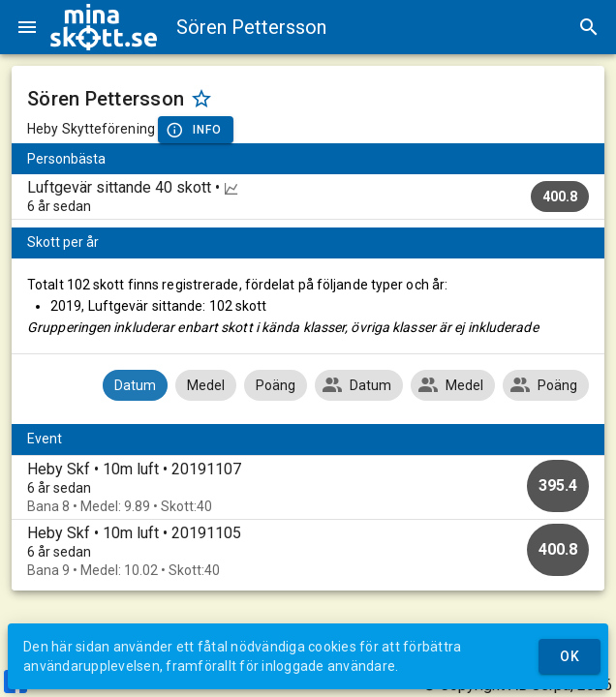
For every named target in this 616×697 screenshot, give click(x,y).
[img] (104, 27)
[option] (308, 487)
